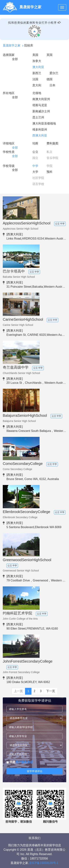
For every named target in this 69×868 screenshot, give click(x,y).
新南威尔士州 (41, 111)
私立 (49, 152)
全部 (15, 59)
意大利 (37, 85)
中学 (35, 166)
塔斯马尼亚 (40, 105)
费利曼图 (52, 143)
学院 (49, 166)
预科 (49, 172)
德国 (49, 79)
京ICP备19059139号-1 (44, 863)
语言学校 (38, 184)
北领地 (37, 93)
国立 (35, 158)
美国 (35, 55)
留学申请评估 (35, 771)
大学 (35, 172)
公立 (35, 152)
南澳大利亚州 (41, 99)
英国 (49, 55)
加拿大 (37, 61)
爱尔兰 (54, 73)
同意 (20, 762)
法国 (35, 79)
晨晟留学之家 (12, 45)
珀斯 (35, 143)
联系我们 (35, 838)
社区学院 (38, 178)
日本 (52, 85)
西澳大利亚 (40, 135)
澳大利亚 (38, 67)
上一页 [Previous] (18, 691)
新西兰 (37, 73)
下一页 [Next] (51, 691)
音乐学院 (52, 158)
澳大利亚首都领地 (44, 123)
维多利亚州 (40, 130)
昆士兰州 (38, 117)
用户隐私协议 (24, 762)
